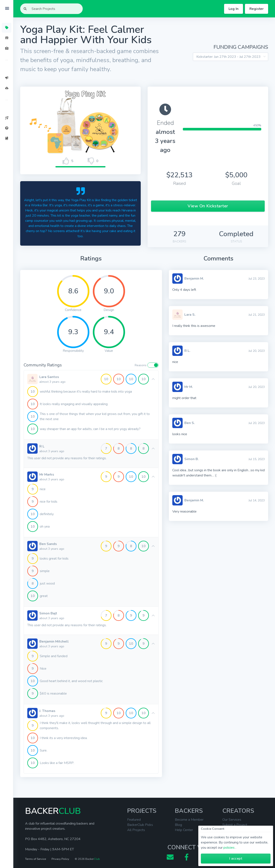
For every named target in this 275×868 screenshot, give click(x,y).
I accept (236, 859)
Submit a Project (235, 825)
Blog (178, 825)
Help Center (184, 830)
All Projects (136, 830)
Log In (234, 9)
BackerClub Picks (140, 825)
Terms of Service (36, 859)
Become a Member (189, 820)
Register (257, 9)
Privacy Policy (60, 859)
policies (229, 848)
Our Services (232, 820)
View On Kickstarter (208, 206)
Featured (134, 820)
